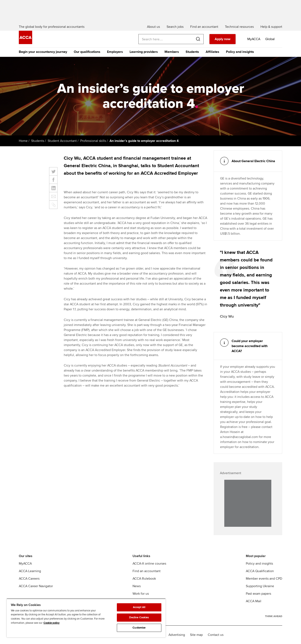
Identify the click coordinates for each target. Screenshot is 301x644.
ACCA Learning (30, 571)
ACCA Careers (29, 579)
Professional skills (93, 141)
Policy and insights (240, 52)
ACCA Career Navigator (36, 586)
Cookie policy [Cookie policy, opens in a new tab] (52, 623)
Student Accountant (62, 141)
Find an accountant (147, 571)
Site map (196, 635)
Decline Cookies (139, 617)
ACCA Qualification (260, 571)
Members (172, 52)
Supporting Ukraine (260, 586)
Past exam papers (258, 594)
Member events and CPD (264, 579)
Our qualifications (87, 52)
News (137, 586)
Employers (115, 52)
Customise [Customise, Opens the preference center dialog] (139, 628)
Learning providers (144, 52)
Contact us (216, 635)
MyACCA (25, 564)
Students (192, 52)
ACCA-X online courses (149, 564)
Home (23, 141)
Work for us (141, 594)
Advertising (177, 635)
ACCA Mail (254, 601)
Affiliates (212, 52)
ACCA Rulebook (144, 579)
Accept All (139, 607)
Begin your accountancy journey (43, 52)
